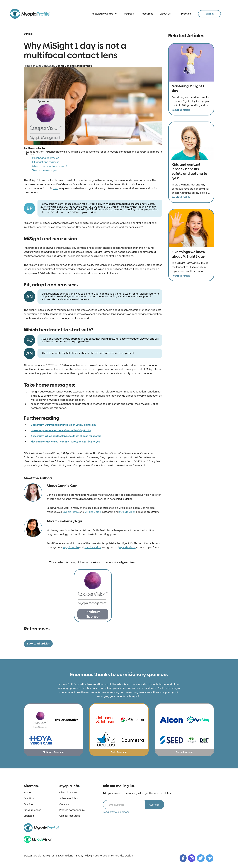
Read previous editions (116, 812)
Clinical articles (68, 793)
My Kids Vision (93, 512)
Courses (129, 14)
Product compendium (72, 810)
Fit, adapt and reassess (46, 162)
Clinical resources (70, 816)
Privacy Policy (83, 856)
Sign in (210, 14)
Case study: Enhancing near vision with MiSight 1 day (61, 430)
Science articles (69, 798)
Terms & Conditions (62, 856)
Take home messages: (45, 170)
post (55, 188)
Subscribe (154, 805)
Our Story (29, 798)
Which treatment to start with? (50, 166)
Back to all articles (38, 644)
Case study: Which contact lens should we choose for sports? (66, 436)
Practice (186, 14)
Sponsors (29, 816)
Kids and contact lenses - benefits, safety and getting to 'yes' (65, 442)
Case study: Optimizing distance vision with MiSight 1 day (64, 425)
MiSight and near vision (46, 158)
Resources (147, 14)
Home (27, 793)
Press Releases (32, 810)
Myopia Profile (71, 512)
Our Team (29, 804)
